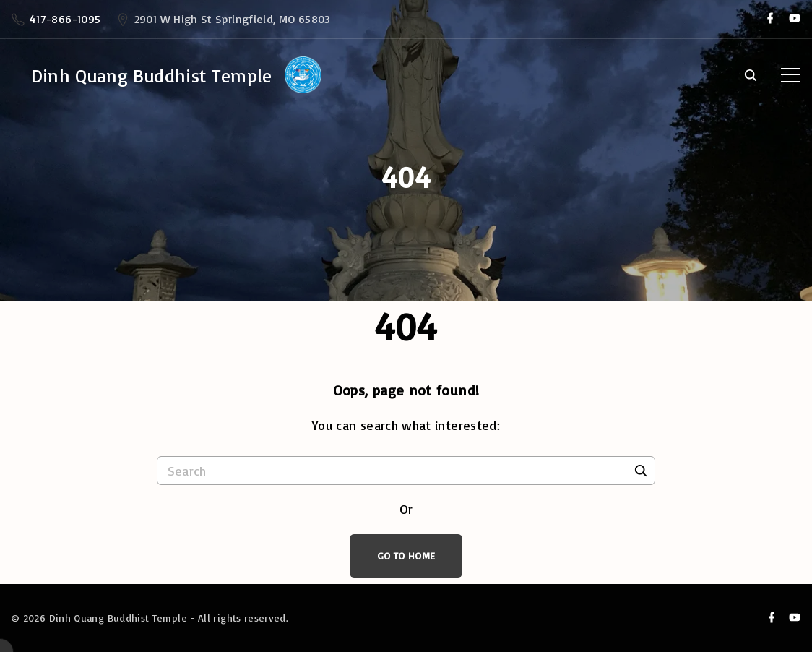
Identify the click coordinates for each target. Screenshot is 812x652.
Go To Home (406, 556)
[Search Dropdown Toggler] (750, 76)
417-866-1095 (65, 19)
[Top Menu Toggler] (790, 75)
